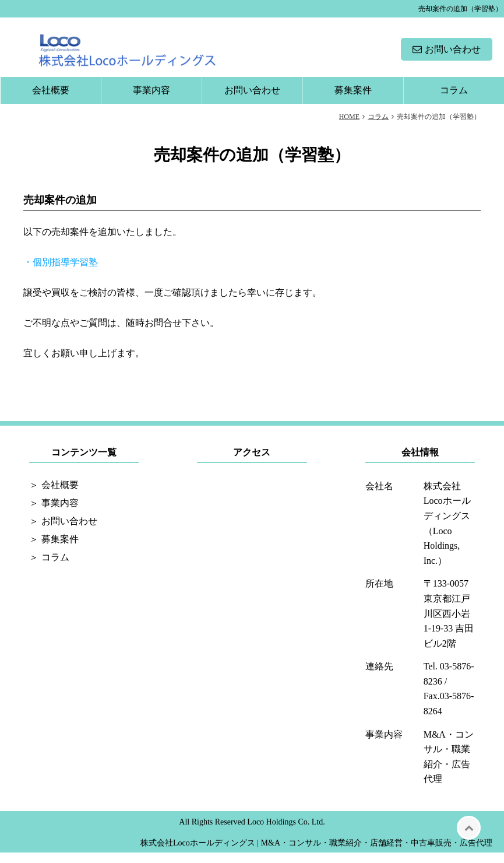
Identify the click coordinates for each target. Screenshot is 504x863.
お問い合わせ (453, 55)
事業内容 (151, 101)
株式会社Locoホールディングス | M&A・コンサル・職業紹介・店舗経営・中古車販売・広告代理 (316, 853)
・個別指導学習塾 (61, 273)
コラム (454, 101)
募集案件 (353, 101)
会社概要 (51, 101)
